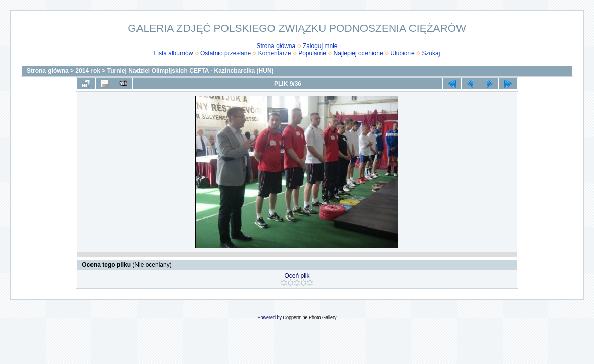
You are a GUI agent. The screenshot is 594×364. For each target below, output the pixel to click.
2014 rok (88, 71)
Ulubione (402, 53)
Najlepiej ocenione (358, 53)
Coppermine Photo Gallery (309, 317)
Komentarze (275, 53)
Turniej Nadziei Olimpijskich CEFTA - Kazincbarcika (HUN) (191, 71)
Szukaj (431, 53)
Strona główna (276, 46)
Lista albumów (174, 53)
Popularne (312, 53)
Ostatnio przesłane (225, 53)
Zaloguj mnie (320, 46)
